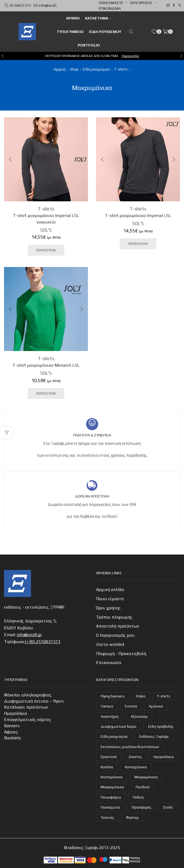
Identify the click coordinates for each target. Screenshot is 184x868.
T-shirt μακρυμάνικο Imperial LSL (138, 216)
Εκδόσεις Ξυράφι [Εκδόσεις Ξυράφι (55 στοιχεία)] (154, 736)
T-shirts (121, 69)
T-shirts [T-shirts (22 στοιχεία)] (163, 696)
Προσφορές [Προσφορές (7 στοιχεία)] (142, 807)
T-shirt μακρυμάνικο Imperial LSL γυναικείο (46, 219)
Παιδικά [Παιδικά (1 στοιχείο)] (143, 787)
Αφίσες (11, 732)
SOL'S (46, 230)
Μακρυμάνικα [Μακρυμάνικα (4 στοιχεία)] (146, 777)
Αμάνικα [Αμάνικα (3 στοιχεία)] (156, 706)
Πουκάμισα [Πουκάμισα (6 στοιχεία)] (110, 807)
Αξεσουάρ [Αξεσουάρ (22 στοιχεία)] (139, 716)
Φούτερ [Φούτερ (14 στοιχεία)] (132, 817)
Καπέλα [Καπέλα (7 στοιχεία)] (107, 767)
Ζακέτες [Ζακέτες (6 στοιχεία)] (135, 757)
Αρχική (60, 69)
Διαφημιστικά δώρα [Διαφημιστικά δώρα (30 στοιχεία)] (119, 726)
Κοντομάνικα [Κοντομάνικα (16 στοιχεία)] (136, 767)
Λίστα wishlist (110, 644)
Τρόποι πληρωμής (114, 617)
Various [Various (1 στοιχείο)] (107, 706)
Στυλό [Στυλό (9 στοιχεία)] (168, 807)
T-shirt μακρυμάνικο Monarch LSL (46, 365)
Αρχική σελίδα (110, 590)
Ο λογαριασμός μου (115, 635)
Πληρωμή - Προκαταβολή (121, 654)
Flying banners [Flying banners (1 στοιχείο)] (113, 696)
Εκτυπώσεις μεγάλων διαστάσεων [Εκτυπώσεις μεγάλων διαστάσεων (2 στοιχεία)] (130, 747)
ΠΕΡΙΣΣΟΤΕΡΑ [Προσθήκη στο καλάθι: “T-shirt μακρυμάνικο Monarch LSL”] (46, 393)
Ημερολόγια (16, 713)
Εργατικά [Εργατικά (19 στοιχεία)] (109, 757)
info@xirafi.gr (29, 635)
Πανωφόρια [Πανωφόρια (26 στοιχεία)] (111, 797)
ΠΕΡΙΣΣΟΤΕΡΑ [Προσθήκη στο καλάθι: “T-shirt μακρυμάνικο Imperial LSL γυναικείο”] (46, 250)
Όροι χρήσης (141, 3)
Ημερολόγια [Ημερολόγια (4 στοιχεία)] (164, 757)
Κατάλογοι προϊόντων (26, 707)
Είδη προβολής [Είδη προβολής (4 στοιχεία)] (161, 726)
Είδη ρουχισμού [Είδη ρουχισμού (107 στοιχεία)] (114, 736)
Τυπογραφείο (70, 32)
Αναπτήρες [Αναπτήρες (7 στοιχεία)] (110, 716)
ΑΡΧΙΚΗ (73, 18)
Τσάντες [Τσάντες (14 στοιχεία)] (108, 817)
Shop (74, 69)
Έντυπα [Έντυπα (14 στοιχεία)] (131, 706)
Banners (12, 726)
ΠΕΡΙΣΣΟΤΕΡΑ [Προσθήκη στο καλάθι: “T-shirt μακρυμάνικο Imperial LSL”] (138, 244)
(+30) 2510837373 (42, 642)
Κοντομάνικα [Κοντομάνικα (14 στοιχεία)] (112, 777)
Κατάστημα (98, 18)
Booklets (13, 738)
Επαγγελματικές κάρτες (28, 720)
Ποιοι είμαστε (111, 3)
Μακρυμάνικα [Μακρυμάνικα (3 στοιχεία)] (112, 787)
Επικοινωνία (110, 8)
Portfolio (89, 45)
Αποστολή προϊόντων (117, 626)
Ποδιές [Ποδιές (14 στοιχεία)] (139, 797)
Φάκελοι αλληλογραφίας (28, 695)
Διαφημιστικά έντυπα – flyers (34, 701)
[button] (3, 56)
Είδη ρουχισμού (105, 32)
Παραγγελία (130, 56)
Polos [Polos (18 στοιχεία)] (141, 696)
